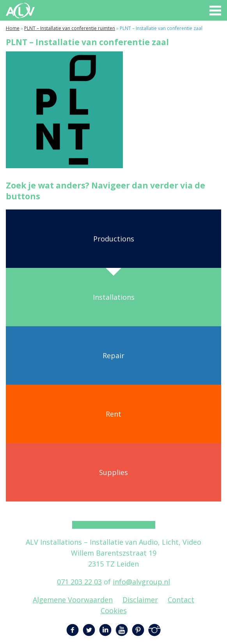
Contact (181, 600)
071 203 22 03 (79, 582)
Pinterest (138, 630)
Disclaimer (140, 600)
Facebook (73, 630)
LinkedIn (105, 630)
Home (13, 28)
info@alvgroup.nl (141, 582)
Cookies (114, 611)
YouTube (122, 630)
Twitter (89, 630)
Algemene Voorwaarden (73, 600)
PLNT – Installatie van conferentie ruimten (70, 28)
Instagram (154, 630)
